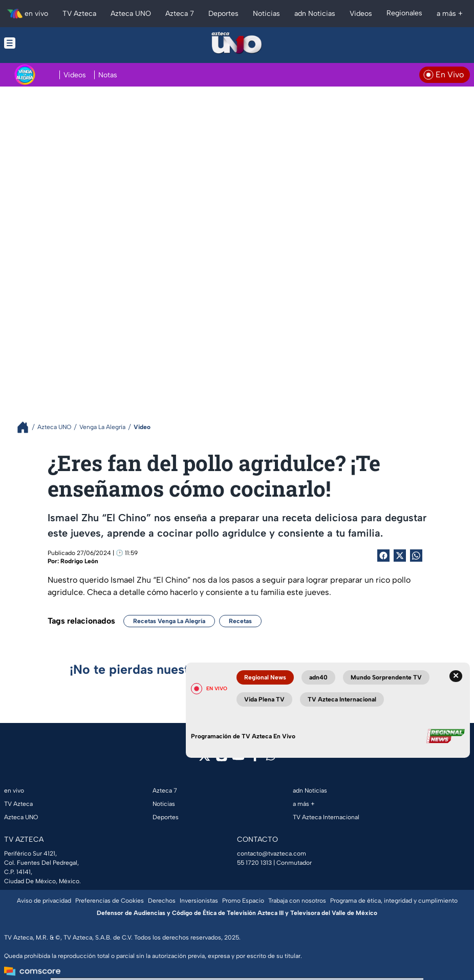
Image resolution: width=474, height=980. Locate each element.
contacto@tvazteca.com (272, 854)
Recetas (240, 621)
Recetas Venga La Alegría (169, 621)
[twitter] (204, 759)
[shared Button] (416, 556)
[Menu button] (52, 43)
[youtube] (238, 759)
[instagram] (221, 759)
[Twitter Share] (400, 556)
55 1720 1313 (254, 863)
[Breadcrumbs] (27, 427)
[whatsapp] (271, 758)
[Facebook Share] (383, 556)
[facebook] (255, 759)
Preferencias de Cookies (110, 901)
